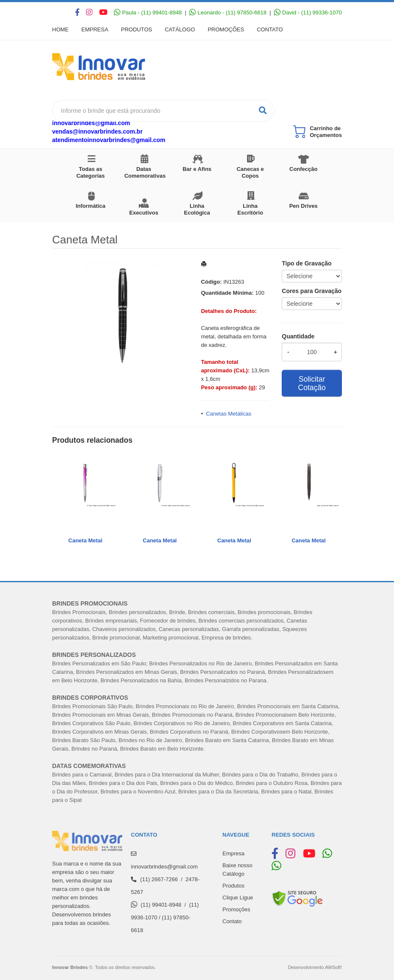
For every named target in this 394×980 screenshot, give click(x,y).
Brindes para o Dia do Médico (196, 783)
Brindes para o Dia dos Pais (123, 783)
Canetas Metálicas (229, 414)
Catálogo (180, 29)
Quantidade (298, 336)
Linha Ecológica (197, 209)
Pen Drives (304, 206)
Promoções (226, 29)
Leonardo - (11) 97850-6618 (228, 13)
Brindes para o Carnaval (82, 775)
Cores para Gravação (312, 291)
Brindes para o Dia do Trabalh (259, 775)
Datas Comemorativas (145, 172)
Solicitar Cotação (312, 383)
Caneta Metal (85, 540)
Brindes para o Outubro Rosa (272, 783)
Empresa (95, 29)
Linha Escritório (250, 209)
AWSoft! (333, 967)
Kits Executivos (144, 209)
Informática (91, 206)
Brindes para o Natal (287, 792)
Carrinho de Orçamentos (326, 132)
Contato (270, 29)
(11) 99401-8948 (161, 905)
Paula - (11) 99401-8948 (148, 13)
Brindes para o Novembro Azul (138, 792)
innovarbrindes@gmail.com (91, 123)
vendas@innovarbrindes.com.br (97, 131)
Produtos (137, 29)
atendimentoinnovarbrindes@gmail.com (109, 140)
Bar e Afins (197, 169)
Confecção (303, 169)
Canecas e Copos (250, 172)
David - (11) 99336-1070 (308, 13)
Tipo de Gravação (307, 263)
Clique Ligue (238, 898)
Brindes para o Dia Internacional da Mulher (166, 775)
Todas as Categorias (90, 172)
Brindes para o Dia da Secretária (218, 792)
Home (60, 29)
